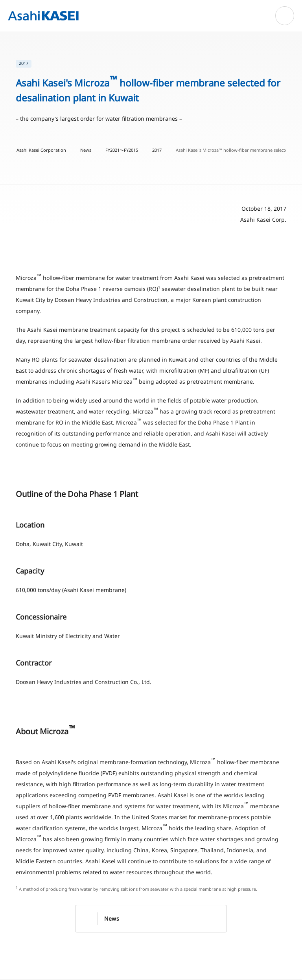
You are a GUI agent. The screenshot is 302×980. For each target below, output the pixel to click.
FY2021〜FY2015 (122, 150)
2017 (157, 150)
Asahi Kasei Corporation (41, 150)
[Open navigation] (285, 16)
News (86, 150)
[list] (151, 64)
